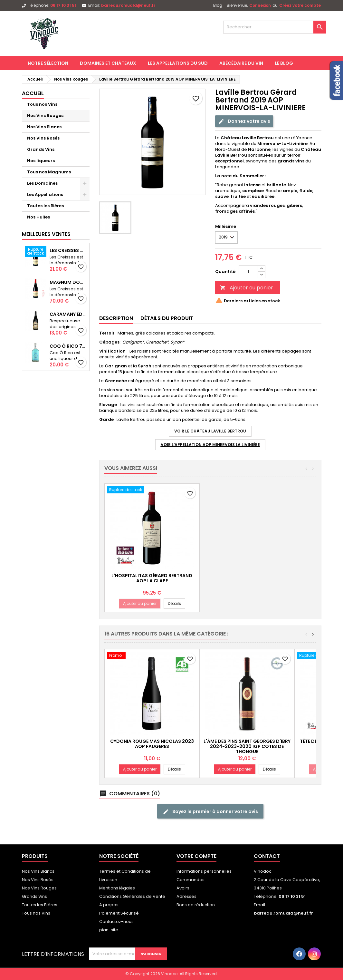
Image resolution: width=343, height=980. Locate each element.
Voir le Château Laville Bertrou (210, 431)
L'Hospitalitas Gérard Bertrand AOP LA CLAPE (247, 578)
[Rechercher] (275, 27)
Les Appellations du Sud (178, 63)
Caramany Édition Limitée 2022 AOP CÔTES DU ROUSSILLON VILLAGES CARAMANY (68, 314)
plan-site (109, 930)
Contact (267, 856)
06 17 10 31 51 (63, 5)
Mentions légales (117, 888)
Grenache (156, 342)
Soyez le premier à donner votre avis (210, 811)
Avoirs (183, 888)
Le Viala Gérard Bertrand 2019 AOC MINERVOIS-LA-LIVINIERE (152, 578)
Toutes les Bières (45, 206)
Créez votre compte (300, 5)
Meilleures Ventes (46, 234)
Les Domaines (42, 183)
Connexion (260, 5)
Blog (218, 5)
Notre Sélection (48, 63)
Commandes (191, 880)
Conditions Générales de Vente (132, 896)
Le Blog (284, 63)
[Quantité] (248, 272)
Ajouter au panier (247, 288)
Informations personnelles (204, 871)
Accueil (33, 93)
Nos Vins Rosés (43, 138)
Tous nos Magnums (49, 172)
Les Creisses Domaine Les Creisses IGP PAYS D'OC (68, 250)
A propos (109, 905)
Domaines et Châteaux (108, 63)
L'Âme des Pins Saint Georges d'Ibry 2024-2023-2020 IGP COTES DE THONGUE (247, 746)
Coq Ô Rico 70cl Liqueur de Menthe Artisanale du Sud (68, 346)
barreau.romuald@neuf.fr (128, 5)
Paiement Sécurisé (119, 913)
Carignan (132, 342)
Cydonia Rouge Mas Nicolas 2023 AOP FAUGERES (152, 744)
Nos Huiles (38, 217)
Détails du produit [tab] (167, 318)
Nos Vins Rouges (45, 116)
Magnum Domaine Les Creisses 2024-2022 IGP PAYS (68, 282)
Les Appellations (45, 194)
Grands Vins (41, 149)
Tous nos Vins (42, 104)
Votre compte (196, 856)
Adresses (186, 896)
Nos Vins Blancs (44, 127)
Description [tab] (116, 318)
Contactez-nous (116, 922)
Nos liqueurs (41, 161)
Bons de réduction (196, 905)
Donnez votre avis (244, 121)
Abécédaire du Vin (241, 63)
